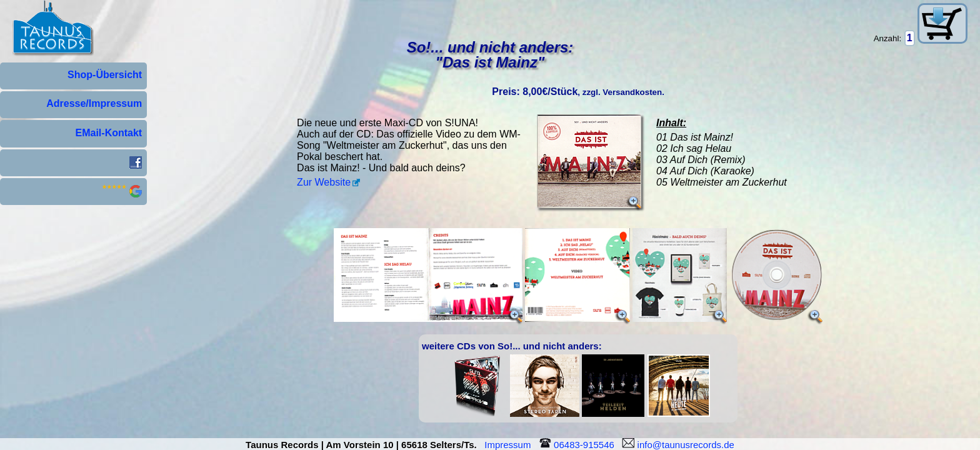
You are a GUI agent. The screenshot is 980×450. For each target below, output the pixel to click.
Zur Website (324, 182)
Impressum (510, 445)
